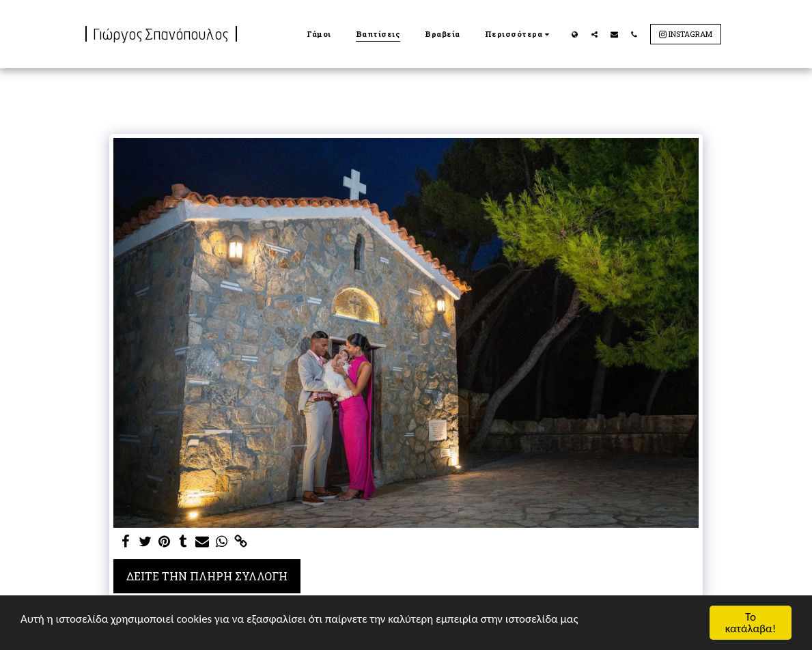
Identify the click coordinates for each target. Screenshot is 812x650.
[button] (594, 34)
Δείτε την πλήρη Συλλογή (207, 576)
